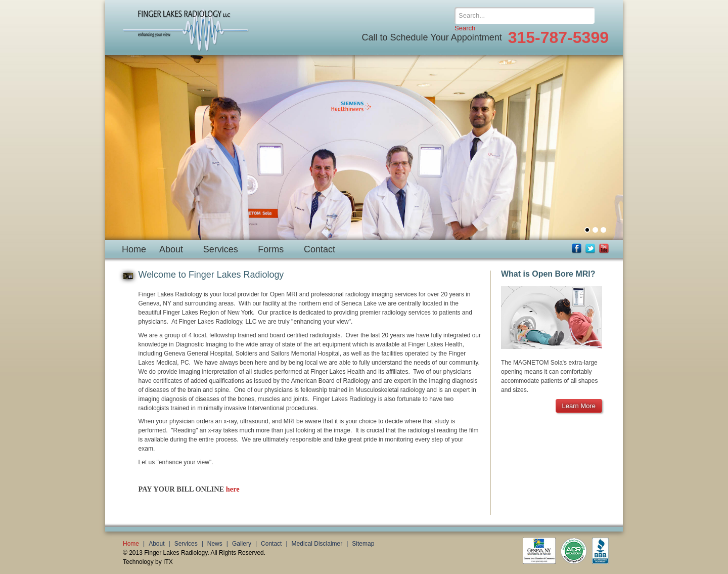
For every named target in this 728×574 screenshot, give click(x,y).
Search (465, 28)
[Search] (525, 15)
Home (134, 249)
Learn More (579, 406)
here (233, 489)
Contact (320, 249)
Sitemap (363, 544)
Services (221, 249)
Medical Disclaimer (317, 544)
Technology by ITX (148, 562)
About (171, 249)
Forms (271, 249)
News (215, 544)
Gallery (242, 544)
